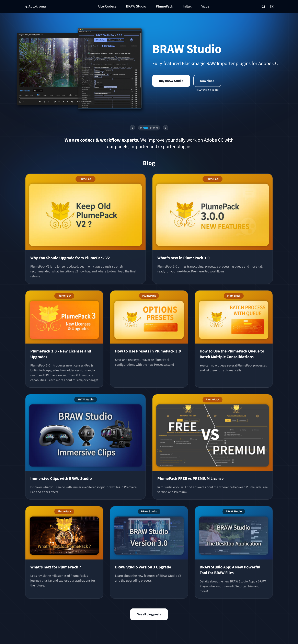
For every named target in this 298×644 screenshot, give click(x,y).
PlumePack (164, 6)
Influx (187, 6)
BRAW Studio (136, 6)
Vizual (206, 6)
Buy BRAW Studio (171, 81)
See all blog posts (149, 614)
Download (207, 81)
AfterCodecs (107, 6)
